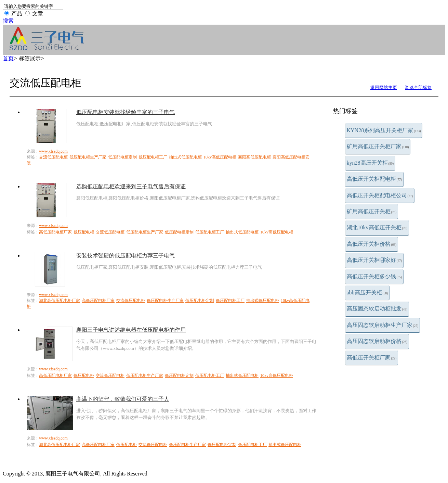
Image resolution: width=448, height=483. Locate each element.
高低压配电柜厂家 (55, 232)
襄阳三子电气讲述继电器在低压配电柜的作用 (131, 330)
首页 (8, 58)
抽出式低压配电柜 (185, 157)
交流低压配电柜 (53, 157)
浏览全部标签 (418, 87)
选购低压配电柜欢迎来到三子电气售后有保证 (131, 186)
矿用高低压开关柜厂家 (378, 146)
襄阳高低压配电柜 (254, 157)
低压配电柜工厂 (153, 157)
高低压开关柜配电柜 (374, 179)
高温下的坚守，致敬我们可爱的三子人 (123, 399)
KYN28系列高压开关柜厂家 (384, 130)
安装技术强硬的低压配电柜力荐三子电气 (126, 256)
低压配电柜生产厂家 (88, 157)
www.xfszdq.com (53, 151)
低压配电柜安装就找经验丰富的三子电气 (126, 112)
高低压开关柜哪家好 (374, 260)
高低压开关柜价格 (372, 244)
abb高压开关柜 (367, 293)
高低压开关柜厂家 (372, 358)
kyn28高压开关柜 (370, 163)
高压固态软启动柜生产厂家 (383, 325)
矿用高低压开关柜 (372, 211)
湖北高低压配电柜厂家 (60, 301)
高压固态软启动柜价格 (377, 341)
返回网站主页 (384, 87)
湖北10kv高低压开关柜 (377, 227)
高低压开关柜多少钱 (374, 276)
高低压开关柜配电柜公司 (380, 195)
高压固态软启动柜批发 (377, 309)
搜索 (8, 21)
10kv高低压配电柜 (220, 157)
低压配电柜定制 (122, 157)
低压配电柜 (84, 232)
